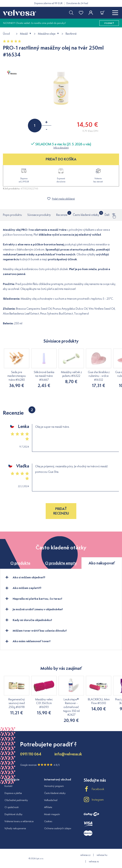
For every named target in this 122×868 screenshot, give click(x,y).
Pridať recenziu (61, 511)
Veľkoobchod (51, 800)
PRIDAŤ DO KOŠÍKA (61, 159)
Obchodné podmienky (16, 800)
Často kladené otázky (86, 214)
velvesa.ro (94, 861)
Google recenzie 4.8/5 (40, 765)
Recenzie (62, 214)
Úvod (6, 34)
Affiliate (48, 807)
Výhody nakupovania (15, 828)
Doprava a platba (13, 793)
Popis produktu (12, 215)
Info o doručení (61, 148)
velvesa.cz (85, 855)
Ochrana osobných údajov (58, 828)
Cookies (48, 821)
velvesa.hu (102, 855)
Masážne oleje (47, 34)
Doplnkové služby (13, 814)
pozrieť (109, 23)
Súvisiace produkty (39, 215)
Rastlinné (71, 34)
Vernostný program (54, 786)
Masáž (24, 34)
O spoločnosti (12, 807)
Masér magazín (52, 814)
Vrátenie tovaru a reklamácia (19, 821)
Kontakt (8, 786)
